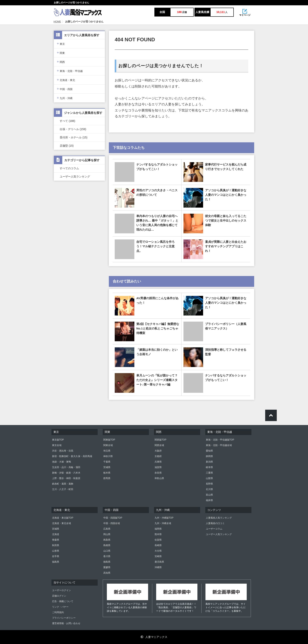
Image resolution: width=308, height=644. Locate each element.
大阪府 (158, 451)
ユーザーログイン (61, 590)
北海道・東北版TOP (63, 518)
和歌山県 (159, 478)
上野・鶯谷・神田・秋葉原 (66, 478)
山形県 (56, 551)
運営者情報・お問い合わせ (66, 623)
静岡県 (209, 456)
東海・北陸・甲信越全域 (219, 445)
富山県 (209, 495)
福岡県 (158, 529)
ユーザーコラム (214, 529)
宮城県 (56, 529)
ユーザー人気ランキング (75, 177)
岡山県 (107, 534)
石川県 (209, 489)
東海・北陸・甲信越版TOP (220, 440)
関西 (61, 62)
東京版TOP (58, 440)
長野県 (209, 484)
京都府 (158, 456)
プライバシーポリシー (64, 618)
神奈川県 (108, 456)
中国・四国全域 (112, 523)
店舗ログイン (59, 596)
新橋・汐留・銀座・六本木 (66, 473)
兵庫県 (158, 462)
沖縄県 (158, 567)
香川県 (107, 556)
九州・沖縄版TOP (164, 518)
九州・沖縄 (65, 98)
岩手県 (56, 556)
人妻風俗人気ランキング (219, 518)
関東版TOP (109, 440)
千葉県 (107, 462)
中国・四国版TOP (113, 518)
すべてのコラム (69, 168)
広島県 (107, 529)
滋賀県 (158, 467)
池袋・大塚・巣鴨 (61, 462)
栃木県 (107, 473)
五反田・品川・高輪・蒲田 (66, 467)
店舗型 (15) (67, 146)
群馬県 (107, 478)
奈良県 (158, 473)
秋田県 (56, 545)
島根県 (107, 545)
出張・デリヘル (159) (73, 129)
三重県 (209, 473)
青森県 (56, 540)
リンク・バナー (60, 607)
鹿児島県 (159, 562)
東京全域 (57, 445)
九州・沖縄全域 (163, 523)
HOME (57, 22)
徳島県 (107, 562)
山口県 (107, 551)
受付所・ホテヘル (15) (74, 137)
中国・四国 (65, 89)
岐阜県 (209, 467)
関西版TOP (160, 440)
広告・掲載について (63, 601)
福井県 (209, 500)
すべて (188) (67, 121)
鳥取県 (107, 540)
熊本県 (158, 534)
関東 (61, 53)
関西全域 (159, 445)
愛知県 (209, 451)
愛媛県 (107, 567)
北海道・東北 (66, 80)
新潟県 (209, 462)
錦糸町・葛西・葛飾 (63, 484)
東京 (61, 44)
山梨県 (209, 478)
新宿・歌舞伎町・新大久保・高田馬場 (72, 456)
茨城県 (107, 467)
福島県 (56, 562)
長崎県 (158, 545)
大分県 (158, 551)
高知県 (107, 573)
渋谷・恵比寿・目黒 (63, 451)
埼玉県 (107, 451)
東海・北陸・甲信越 (70, 71)
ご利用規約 (58, 612)
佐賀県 (158, 540)
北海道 (56, 534)
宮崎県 (158, 556)
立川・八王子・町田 (63, 489)
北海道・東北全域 (61, 523)
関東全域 (108, 445)
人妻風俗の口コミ (215, 523)
